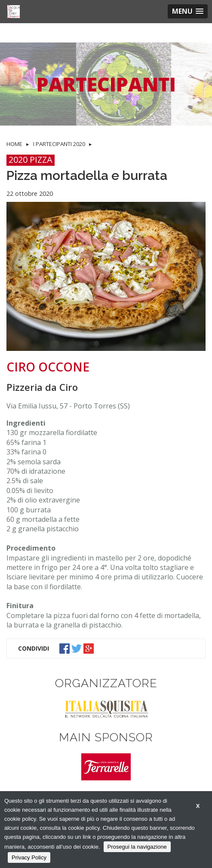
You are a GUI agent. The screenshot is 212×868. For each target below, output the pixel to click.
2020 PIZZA (31, 160)
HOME (14, 144)
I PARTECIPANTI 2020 (59, 144)
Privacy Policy (29, 857)
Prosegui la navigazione (137, 847)
